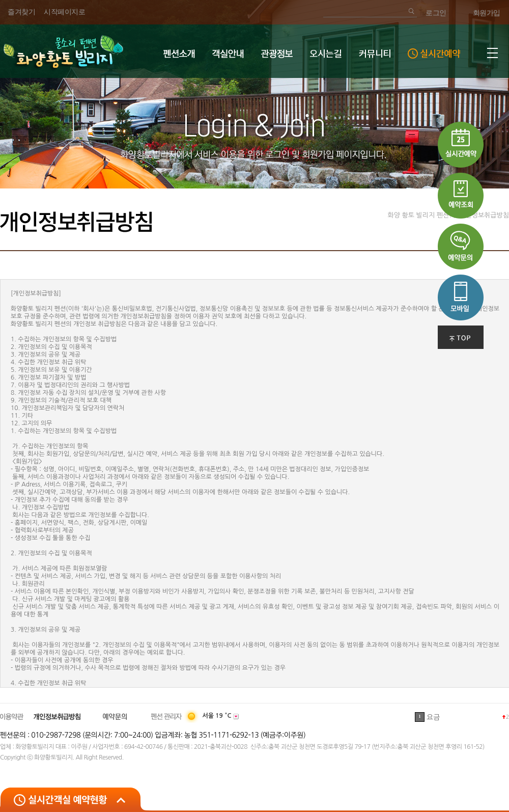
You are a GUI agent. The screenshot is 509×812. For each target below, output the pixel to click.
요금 (433, 717)
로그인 (436, 13)
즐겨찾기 (21, 12)
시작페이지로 (64, 12)
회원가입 (487, 13)
